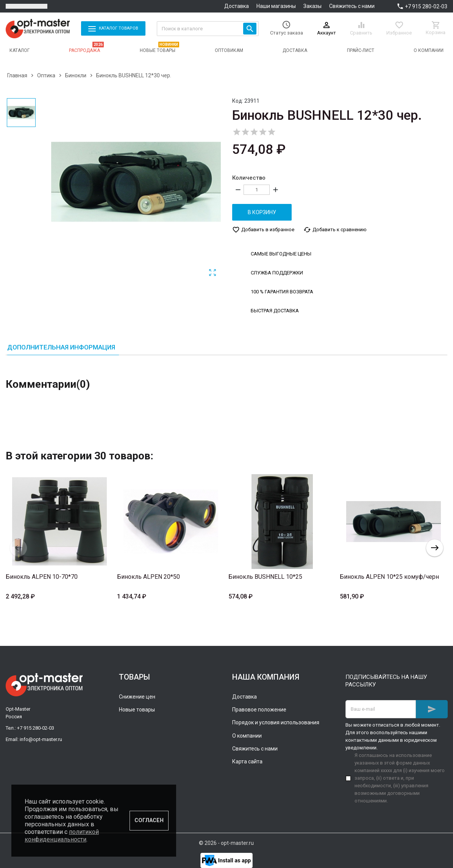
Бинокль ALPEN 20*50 (148, 577)
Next (435, 548)
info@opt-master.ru (41, 739)
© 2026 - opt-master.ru (226, 843)
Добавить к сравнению (335, 230)
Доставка (237, 6)
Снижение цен (137, 696)
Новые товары (137, 710)
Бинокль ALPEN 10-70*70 (42, 577)
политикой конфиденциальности (62, 836)
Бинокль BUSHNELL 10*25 (265, 577)
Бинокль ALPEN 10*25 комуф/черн (389, 577)
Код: (238, 101)
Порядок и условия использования (276, 722)
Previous (18, 548)
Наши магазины (276, 6)
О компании (247, 736)
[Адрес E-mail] (381, 709)
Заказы (312, 6)
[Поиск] (208, 29)
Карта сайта (247, 761)
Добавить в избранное (263, 230)
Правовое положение (259, 710)
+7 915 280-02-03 (426, 6)
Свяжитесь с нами (352, 6)
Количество (249, 178)
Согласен (149, 820)
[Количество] (257, 190)
